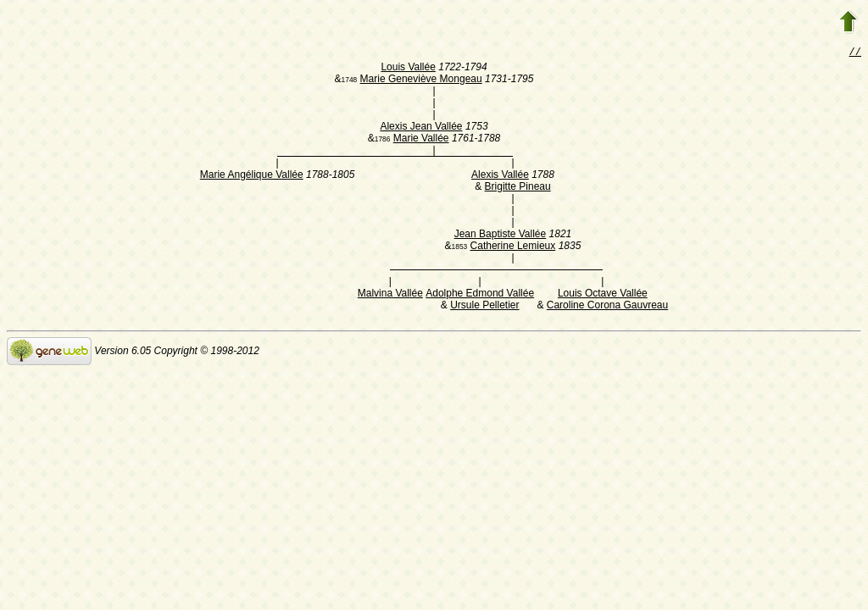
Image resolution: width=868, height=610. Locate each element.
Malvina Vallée (390, 295)
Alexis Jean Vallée (421, 128)
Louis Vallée (408, 69)
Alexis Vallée (500, 176)
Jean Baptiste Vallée (501, 236)
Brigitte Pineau (518, 188)
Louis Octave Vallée (603, 295)
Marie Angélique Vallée (252, 176)
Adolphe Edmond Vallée (480, 295)
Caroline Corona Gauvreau (607, 307)
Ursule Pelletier (484, 307)
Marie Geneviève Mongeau (421, 80)
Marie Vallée (421, 140)
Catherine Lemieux (513, 247)
